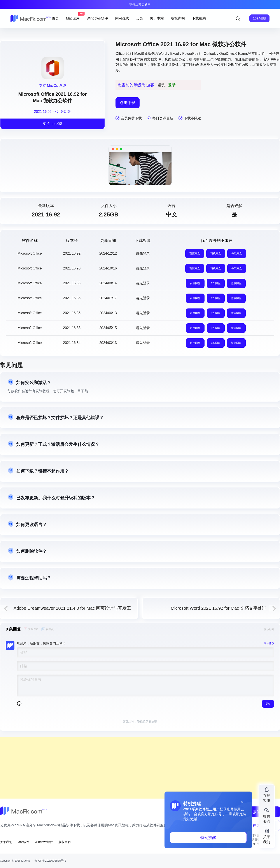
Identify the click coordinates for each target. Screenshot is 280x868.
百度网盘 (195, 253)
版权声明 (65, 842)
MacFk (25, 861)
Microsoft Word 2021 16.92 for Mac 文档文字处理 (219, 608)
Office (120, 54)
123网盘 (216, 283)
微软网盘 (237, 253)
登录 (172, 85)
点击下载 (128, 103)
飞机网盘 (216, 253)
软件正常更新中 (140, 4)
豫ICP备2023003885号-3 (50, 861)
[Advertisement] (131, 768)
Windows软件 (44, 842)
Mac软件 (23, 842)
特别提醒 (208, 838)
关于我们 (6, 842)
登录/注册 (259, 18)
